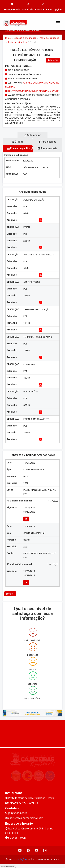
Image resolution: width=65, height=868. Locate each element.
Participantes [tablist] (47, 142)
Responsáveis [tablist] (47, 148)
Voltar (10, 594)
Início (8, 38)
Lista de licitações (18, 42)
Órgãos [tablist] (18, 142)
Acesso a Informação (25, 38)
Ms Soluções (20, 859)
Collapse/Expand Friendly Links (8, 866)
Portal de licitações (49, 38)
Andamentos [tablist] (32, 135)
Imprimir (53, 60)
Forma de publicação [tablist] (20, 148)
